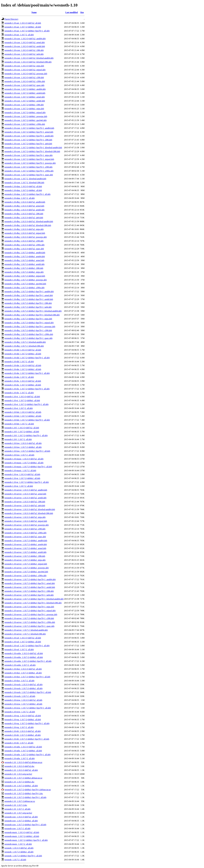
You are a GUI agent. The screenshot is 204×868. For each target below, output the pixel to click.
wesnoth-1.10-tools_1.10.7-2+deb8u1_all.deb (24, 688)
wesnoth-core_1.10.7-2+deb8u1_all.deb (21, 821)
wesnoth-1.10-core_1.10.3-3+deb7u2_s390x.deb (25, 81)
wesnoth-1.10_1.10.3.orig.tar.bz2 (18, 774)
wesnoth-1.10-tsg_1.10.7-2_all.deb (19, 727)
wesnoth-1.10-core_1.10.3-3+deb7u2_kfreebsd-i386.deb (28, 62)
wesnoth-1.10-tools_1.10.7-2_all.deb (20, 696)
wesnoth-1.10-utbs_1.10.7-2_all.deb (20, 758)
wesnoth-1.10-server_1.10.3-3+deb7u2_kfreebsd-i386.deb (29, 513)
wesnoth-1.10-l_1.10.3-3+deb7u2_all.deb (22, 428)
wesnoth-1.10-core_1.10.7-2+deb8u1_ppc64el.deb (26, 120)
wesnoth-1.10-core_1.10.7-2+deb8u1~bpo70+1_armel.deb (29, 132)
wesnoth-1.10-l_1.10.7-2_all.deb (18, 439)
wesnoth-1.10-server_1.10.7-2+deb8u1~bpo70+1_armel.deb (30, 583)
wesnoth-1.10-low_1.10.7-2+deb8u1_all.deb (23, 447)
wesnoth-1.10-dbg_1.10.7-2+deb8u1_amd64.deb (25, 253)
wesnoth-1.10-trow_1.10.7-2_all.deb (20, 712)
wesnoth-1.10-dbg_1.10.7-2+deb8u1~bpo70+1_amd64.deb (29, 292)
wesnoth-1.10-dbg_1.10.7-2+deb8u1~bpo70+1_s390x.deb (29, 334)
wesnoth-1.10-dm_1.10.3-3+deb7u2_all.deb (23, 365)
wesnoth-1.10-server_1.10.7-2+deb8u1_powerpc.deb (27, 568)
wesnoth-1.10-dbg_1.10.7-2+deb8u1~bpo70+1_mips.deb (28, 319)
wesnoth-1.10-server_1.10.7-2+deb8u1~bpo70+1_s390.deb (29, 618)
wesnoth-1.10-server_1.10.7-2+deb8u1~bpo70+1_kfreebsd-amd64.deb (34, 599)
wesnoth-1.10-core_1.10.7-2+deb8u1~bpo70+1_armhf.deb (29, 136)
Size (82, 12)
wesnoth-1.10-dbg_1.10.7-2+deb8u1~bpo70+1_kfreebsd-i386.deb (32, 315)
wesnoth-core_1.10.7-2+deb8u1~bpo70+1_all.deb (25, 825)
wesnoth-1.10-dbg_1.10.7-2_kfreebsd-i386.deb (24, 346)
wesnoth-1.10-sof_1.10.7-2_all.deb (19, 650)
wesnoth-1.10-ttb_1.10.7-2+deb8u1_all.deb (23, 735)
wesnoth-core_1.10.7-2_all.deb (17, 829)
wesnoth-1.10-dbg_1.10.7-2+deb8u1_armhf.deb (25, 264)
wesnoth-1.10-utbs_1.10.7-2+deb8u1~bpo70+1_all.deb (28, 755)
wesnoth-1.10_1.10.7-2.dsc (16, 805)
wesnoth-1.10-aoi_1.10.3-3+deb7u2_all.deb (23, 23)
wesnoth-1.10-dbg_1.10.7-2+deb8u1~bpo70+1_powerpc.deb (30, 327)
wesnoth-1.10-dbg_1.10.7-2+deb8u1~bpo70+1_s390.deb (28, 330)
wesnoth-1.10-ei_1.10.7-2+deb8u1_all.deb (22, 400)
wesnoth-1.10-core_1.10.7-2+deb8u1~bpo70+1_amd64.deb (29, 128)
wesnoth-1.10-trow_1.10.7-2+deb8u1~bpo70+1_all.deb (28, 708)
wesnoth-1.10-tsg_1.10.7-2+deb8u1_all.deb (23, 720)
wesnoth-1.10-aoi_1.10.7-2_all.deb (19, 35)
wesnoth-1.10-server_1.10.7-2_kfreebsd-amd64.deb (26, 630)
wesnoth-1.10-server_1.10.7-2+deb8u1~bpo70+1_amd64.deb (30, 579)
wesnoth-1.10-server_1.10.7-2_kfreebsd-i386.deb (25, 634)
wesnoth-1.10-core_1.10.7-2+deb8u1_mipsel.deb (25, 113)
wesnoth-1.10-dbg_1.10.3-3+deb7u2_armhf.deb (25, 210)
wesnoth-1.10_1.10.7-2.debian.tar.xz (20, 801)
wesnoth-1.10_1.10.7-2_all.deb (17, 809)
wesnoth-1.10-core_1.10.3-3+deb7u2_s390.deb (24, 77)
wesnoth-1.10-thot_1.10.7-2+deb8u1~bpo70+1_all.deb (27, 677)
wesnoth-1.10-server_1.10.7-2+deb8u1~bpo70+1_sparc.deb (29, 626)
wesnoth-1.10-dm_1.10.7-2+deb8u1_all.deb (23, 369)
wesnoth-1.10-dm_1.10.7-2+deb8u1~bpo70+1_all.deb (27, 373)
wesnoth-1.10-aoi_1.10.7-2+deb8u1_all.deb (23, 27)
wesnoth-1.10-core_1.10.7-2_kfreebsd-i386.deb (24, 183)
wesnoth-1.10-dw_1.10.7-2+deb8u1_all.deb (23, 385)
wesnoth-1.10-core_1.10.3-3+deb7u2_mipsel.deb (25, 70)
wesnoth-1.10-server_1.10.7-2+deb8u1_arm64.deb (26, 544)
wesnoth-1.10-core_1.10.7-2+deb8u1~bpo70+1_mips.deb (29, 155)
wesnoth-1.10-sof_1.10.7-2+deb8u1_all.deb (23, 642)
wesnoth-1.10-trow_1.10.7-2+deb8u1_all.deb (23, 704)
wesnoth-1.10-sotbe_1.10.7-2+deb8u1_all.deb (24, 657)
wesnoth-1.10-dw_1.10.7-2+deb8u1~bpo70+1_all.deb (27, 389)
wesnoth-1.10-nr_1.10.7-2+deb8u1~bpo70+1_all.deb (27, 482)
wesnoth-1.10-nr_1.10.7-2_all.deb (19, 486)
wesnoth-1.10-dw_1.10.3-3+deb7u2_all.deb (23, 381)
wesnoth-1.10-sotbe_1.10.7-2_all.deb (20, 665)
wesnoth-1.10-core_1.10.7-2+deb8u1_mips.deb (24, 109)
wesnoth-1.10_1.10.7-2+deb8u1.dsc (19, 782)
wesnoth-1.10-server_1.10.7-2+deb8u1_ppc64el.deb (26, 572)
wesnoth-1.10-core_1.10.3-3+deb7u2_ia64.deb (24, 54)
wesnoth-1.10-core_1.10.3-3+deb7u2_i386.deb (24, 50)
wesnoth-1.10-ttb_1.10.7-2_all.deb (19, 743)
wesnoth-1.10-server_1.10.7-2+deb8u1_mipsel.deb (26, 564)
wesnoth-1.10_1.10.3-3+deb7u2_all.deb (21, 770)
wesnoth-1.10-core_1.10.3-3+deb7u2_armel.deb (25, 42)
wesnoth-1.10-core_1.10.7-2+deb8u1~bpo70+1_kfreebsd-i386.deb (32, 151)
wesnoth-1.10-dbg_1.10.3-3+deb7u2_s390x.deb (25, 245)
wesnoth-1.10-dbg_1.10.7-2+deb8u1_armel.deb (24, 260)
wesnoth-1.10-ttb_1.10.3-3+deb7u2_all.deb (23, 731)
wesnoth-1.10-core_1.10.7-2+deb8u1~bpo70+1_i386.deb (28, 140)
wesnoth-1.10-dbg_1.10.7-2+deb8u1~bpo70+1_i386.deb (28, 303)
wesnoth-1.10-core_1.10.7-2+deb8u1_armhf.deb (25, 101)
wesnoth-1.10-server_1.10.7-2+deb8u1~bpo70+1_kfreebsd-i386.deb (33, 603)
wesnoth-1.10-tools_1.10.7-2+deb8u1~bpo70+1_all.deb (28, 692)
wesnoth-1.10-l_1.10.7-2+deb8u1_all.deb (22, 432)
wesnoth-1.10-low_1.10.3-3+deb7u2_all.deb (23, 443)
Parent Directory (11, 19)
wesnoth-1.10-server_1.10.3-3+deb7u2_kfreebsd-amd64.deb (30, 509)
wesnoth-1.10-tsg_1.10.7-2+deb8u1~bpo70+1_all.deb (27, 723)
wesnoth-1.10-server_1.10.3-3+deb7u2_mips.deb (25, 517)
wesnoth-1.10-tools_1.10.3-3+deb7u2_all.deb (24, 685)
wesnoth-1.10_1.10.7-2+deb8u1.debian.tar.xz (23, 778)
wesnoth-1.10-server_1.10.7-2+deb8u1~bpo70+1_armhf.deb (30, 587)
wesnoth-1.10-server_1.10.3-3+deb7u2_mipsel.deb (26, 521)
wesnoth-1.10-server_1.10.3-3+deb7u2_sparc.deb (25, 537)
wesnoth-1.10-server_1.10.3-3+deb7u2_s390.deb (25, 529)
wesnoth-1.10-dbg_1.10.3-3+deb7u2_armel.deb (24, 206)
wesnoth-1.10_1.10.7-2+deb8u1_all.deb (21, 786)
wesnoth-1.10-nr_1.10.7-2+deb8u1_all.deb (22, 478)
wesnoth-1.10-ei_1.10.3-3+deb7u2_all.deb (22, 397)
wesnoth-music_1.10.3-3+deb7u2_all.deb (22, 832)
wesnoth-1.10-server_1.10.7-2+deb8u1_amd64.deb (26, 541)
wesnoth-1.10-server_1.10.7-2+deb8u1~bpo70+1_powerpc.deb (31, 614)
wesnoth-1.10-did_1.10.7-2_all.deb (19, 362)
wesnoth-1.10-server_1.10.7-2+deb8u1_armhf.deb (25, 552)
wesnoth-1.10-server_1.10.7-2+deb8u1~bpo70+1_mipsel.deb (30, 611)
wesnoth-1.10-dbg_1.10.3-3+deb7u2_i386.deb (24, 214)
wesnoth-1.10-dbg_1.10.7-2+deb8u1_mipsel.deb (25, 276)
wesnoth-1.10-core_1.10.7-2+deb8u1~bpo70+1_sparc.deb (29, 175)
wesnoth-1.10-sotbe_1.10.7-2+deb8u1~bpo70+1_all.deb (28, 661)
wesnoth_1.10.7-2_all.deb (15, 860)
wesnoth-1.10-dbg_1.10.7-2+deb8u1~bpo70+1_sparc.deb (28, 338)
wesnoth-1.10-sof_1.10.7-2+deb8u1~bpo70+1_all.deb (27, 646)
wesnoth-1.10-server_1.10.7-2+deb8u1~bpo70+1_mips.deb (29, 607)
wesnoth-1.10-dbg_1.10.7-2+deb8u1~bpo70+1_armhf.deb (29, 299)
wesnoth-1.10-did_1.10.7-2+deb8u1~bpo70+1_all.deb (27, 358)
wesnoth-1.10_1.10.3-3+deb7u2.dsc (19, 766)
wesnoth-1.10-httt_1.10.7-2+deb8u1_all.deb (23, 416)
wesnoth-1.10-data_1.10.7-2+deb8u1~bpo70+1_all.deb (28, 194)
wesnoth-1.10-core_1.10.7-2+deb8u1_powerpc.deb (26, 116)
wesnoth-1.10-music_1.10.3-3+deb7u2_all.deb (24, 459)
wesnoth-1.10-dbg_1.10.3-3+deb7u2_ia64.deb (24, 218)
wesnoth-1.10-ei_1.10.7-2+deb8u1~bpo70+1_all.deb (27, 404)
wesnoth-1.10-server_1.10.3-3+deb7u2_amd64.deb (26, 490)
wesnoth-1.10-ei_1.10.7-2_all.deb (19, 408)
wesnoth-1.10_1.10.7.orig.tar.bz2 (18, 813)
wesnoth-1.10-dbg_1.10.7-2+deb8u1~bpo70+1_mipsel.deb (29, 323)
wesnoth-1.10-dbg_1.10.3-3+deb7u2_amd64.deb (25, 202)
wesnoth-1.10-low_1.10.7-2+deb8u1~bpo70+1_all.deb (27, 451)
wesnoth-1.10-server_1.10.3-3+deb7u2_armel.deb (25, 494)
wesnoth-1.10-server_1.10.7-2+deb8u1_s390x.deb (25, 576)
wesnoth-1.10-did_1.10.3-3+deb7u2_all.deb (23, 350)
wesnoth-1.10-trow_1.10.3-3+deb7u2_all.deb (23, 700)
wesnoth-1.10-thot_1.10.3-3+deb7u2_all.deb (23, 669)
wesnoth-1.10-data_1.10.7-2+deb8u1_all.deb (23, 190)
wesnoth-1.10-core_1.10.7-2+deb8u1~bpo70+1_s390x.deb (29, 171)
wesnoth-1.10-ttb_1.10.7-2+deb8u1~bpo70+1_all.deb (27, 739)
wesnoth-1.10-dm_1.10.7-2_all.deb (19, 377)
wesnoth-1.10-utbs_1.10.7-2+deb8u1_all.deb (23, 751)
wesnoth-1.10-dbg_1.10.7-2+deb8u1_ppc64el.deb (25, 284)
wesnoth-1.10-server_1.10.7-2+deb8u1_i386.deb (25, 556)
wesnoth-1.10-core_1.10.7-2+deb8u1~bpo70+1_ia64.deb (28, 144)
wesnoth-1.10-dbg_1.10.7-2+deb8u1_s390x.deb (25, 288)
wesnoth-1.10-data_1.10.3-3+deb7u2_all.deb (23, 186)
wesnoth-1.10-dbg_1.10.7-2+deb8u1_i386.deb (24, 268)
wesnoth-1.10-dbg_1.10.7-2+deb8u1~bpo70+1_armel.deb (29, 295)
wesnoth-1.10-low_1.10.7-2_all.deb (19, 455)
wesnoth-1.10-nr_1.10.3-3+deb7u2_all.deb (22, 474)
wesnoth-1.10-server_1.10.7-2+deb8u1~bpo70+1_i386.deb (29, 591)
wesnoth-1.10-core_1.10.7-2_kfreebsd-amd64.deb (25, 179)
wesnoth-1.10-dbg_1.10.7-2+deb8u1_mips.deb (24, 272)
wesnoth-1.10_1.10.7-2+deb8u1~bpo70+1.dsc (24, 793)
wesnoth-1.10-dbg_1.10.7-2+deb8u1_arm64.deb (25, 256)
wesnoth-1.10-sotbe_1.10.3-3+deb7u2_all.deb (24, 653)
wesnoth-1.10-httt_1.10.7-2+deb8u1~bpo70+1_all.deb (27, 420)
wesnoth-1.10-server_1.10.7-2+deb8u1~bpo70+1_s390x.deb (30, 622)
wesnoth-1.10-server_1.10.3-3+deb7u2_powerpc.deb (27, 525)
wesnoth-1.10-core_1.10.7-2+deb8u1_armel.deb (25, 97)
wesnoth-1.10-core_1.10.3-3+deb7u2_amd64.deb (25, 39)
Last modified (71, 12)
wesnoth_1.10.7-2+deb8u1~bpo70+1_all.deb (23, 856)
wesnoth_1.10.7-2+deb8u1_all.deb (19, 852)
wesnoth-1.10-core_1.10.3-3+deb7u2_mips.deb (24, 66)
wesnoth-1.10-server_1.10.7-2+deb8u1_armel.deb (25, 548)
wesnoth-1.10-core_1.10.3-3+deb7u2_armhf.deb (25, 46)
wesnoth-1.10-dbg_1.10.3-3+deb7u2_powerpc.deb (26, 237)
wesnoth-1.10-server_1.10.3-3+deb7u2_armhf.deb (25, 498)
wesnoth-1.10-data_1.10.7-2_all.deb (20, 198)
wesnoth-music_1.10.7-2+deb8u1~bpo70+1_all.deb (26, 840)
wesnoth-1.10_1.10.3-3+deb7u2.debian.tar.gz (23, 762)
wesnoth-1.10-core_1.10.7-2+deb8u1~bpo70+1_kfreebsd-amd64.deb (33, 148)
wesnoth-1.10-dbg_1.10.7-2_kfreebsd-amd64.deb (25, 342)
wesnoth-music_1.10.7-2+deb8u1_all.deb (22, 836)
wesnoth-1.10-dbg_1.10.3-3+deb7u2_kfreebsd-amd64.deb (29, 221)
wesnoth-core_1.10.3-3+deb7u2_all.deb (21, 817)
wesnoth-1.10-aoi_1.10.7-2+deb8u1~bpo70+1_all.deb (27, 31)
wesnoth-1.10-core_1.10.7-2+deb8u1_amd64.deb (25, 89)
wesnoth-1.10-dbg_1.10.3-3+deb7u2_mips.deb (24, 229)
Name (34, 12)
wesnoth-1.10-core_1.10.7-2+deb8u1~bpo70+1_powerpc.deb (30, 163)
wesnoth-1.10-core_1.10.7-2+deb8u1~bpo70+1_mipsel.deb (29, 159)
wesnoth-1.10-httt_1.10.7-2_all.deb (19, 424)
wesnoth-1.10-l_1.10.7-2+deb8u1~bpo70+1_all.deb (26, 435)
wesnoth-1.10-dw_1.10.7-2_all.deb (19, 393)
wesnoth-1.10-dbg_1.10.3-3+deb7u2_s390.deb (24, 241)
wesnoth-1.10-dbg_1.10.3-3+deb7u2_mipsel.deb (25, 233)
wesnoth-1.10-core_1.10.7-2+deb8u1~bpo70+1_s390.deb (28, 167)
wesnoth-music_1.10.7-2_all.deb (18, 844)
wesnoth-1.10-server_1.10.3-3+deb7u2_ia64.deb (25, 506)
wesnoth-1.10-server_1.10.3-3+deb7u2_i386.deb (25, 502)
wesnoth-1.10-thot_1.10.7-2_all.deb (19, 681)
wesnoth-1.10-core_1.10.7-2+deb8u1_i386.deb (24, 105)
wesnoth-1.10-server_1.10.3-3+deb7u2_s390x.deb (25, 533)
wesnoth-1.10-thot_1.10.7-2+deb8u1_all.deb (23, 673)
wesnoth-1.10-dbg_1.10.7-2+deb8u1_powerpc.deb (26, 280)
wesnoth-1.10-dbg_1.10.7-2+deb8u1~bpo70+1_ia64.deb (28, 307)
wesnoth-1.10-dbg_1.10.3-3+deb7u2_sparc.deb (24, 249)
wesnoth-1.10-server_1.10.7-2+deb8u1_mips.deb (25, 560)
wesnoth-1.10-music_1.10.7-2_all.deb (20, 471)
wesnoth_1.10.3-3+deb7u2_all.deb (19, 848)
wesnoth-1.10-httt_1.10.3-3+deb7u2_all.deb (23, 412)
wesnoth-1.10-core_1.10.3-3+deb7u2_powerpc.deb (26, 74)
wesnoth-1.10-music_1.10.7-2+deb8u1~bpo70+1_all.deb (28, 467)
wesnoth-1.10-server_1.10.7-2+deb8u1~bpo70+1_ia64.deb (29, 595)
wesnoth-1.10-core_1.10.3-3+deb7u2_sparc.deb (24, 85)
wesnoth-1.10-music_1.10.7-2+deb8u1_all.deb (24, 463)
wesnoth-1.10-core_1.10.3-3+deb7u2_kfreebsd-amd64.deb (29, 58)
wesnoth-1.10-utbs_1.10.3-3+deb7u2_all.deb (23, 747)
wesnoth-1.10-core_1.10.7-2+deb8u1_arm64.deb (25, 93)
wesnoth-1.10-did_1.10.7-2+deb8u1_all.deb (23, 354)
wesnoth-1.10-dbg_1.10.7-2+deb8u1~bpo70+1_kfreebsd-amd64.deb (33, 311)
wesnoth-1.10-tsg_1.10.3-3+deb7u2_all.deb (23, 716)
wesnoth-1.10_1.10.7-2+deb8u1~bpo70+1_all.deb (25, 797)
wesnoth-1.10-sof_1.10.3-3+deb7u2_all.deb (23, 638)
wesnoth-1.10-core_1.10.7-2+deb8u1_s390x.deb (25, 124)
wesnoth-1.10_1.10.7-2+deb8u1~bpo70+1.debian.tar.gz (28, 790)
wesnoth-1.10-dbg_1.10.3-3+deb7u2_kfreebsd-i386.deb (28, 225)
